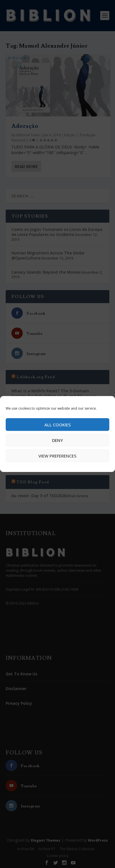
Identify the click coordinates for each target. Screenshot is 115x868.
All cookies (58, 425)
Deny (57, 440)
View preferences (57, 456)
